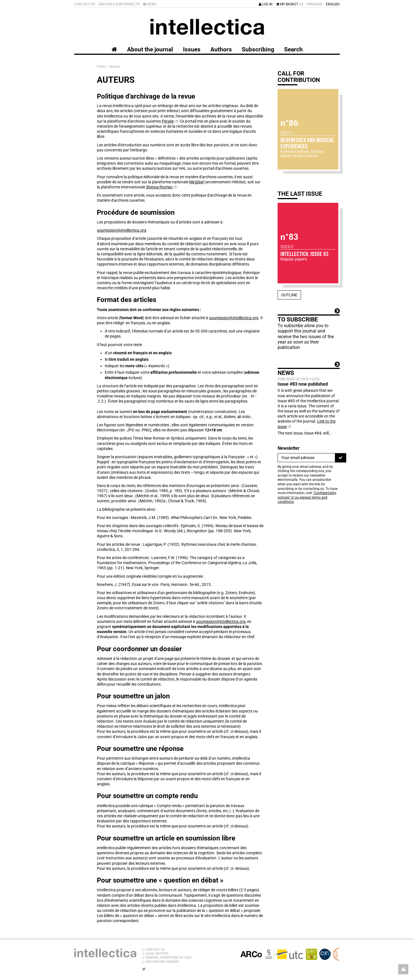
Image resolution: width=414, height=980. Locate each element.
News (150, 4)
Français (314, 4)
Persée (168, 121)
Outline (289, 295)
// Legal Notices (155, 954)
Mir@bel (196, 182)
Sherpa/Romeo (159, 187)
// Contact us (153, 950)
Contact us (85, 4)
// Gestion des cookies (161, 962)
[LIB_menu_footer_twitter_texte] (144, 969)
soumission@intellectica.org (122, 230)
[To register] (341, 458)
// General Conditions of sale (167, 958)
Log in (266, 4)
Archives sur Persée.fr (119, 4)
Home (102, 67)
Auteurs (115, 67)
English (333, 4)
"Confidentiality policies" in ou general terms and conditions (307, 497)
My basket (290, 4)
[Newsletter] (306, 458)
